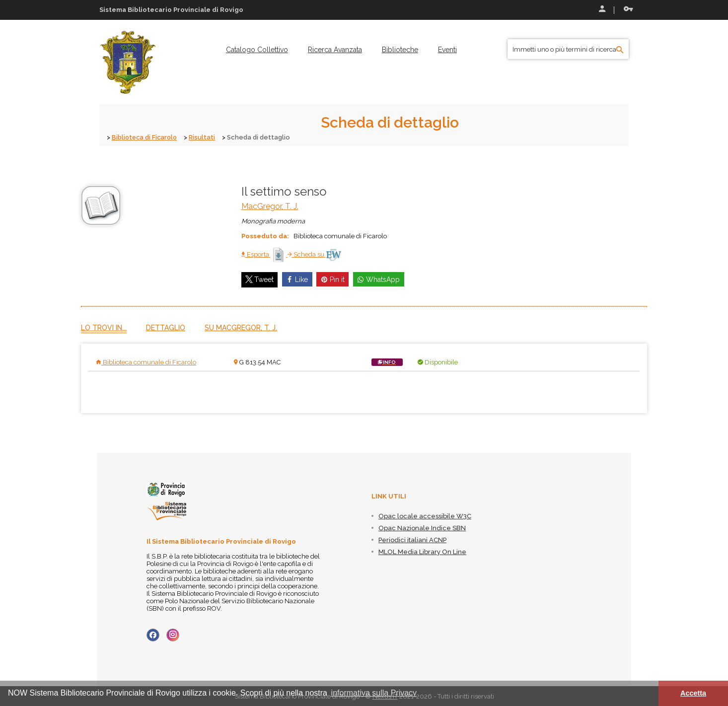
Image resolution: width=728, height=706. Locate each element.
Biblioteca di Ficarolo (146, 137)
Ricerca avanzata (335, 50)
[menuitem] (257, 50)
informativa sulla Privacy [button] (374, 693)
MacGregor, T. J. (270, 206)
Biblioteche (400, 50)
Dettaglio (166, 327)
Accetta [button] (693, 693)
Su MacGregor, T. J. (241, 327)
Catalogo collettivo (257, 50)
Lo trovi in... (104, 327)
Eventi (447, 50)
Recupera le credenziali (628, 9)
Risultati (205, 137)
